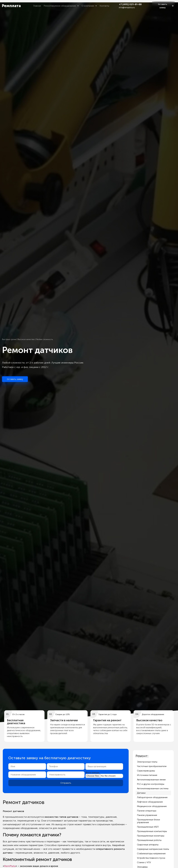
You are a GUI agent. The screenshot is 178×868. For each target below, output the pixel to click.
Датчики (141, 793)
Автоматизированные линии (151, 780)
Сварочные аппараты (148, 845)
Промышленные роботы (149, 840)
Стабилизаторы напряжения (151, 853)
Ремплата (11, 6)
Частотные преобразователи (152, 766)
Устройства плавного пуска (151, 858)
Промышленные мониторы (151, 836)
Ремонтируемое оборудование (61, 6)
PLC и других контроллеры (151, 784)
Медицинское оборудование (152, 806)
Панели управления (147, 815)
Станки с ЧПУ (144, 862)
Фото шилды (92, 773)
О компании (89, 6)
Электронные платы (147, 762)
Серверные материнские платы (153, 849)
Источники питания (147, 775)
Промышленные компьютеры (152, 831)
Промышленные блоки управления (148, 821)
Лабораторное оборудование (152, 797)
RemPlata (10, 866)
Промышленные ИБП (148, 827)
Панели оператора (147, 811)
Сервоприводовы (146, 771)
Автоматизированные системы (153, 788)
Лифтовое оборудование (150, 802)
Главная (37, 6)
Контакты (104, 6)
